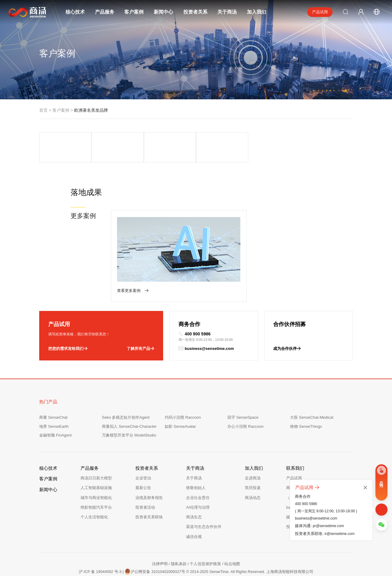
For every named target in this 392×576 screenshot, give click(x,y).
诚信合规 (194, 521)
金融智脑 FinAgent (55, 420)
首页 (43, 110)
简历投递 (253, 472)
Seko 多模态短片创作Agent (126, 402)
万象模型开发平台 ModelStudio (129, 420)
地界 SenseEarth (54, 411)
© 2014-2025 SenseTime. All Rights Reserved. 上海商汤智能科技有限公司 (251, 556)
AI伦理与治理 (198, 492)
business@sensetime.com (206, 333)
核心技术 (75, 12)
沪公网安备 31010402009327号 (154, 555)
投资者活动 (145, 492)
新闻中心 (163, 12)
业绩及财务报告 (149, 482)
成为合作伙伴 (287, 333)
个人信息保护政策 (205, 548)
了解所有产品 (140, 333)
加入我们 (257, 12)
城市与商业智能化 (96, 482)
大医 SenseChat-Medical (312, 402)
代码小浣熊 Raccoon (183, 402)
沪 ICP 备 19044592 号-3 (99, 556)
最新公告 (143, 472)
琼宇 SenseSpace (243, 402)
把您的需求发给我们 (68, 333)
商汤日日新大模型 (96, 463)
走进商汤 (253, 463)
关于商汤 (227, 12)
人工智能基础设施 (96, 472)
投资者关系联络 (149, 502)
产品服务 (105, 12)
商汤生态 (194, 502)
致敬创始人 (196, 472)
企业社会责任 (198, 482)
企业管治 (143, 463)
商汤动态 (253, 482)
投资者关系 (195, 12)
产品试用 (320, 12)
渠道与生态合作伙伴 (204, 511)
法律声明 (160, 548)
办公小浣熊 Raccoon (245, 411)
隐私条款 (179, 548)
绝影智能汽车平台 (96, 492)
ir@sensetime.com (340, 534)
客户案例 (134, 12)
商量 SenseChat (53, 402)
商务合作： (307, 472)
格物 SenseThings (306, 411)
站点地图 (232, 548)
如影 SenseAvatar (180, 411)
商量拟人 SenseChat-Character (129, 411)
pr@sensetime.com (328, 526)
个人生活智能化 (94, 502)
